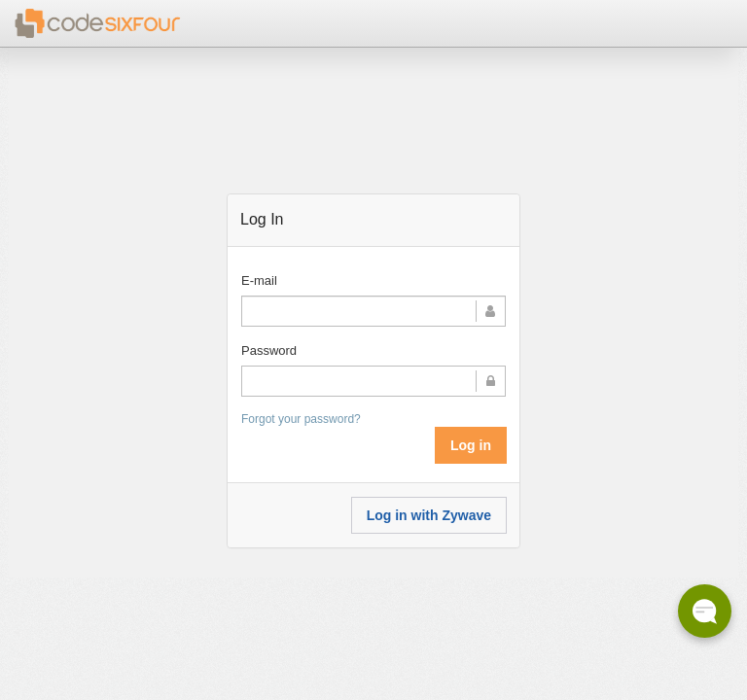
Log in (471, 445)
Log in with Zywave (429, 515)
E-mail (259, 280)
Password (269, 350)
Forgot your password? (301, 419)
